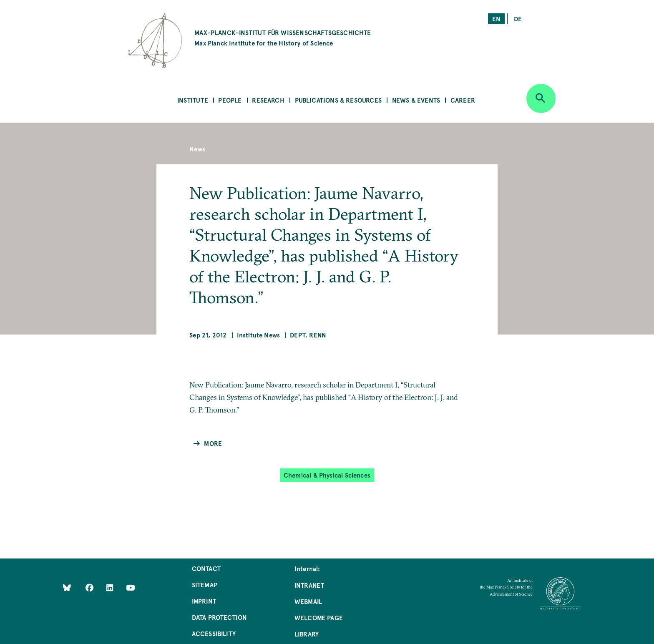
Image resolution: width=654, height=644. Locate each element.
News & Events (416, 100)
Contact (206, 568)
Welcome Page (319, 618)
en (496, 19)
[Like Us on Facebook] (90, 587)
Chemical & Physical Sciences (327, 475)
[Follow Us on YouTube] (130, 587)
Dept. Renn (308, 335)
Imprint (204, 601)
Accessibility (214, 633)
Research (268, 100)
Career (463, 100)
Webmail (308, 601)
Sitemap (205, 585)
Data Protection (220, 617)
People (230, 100)
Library (307, 634)
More (213, 443)
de (518, 19)
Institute (193, 100)
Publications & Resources (338, 100)
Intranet (309, 585)
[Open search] (541, 98)
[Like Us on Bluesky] (67, 587)
